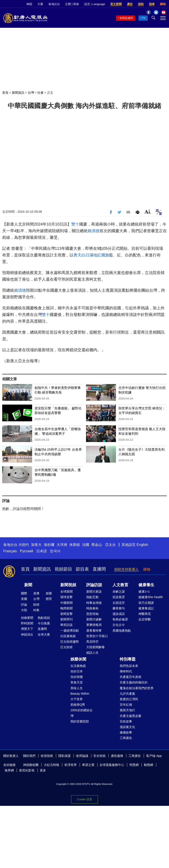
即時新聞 (27, 623)
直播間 (99, 569)
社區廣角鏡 (68, 636)
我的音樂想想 (80, 721)
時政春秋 (92, 608)
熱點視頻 (44, 618)
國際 (24, 593)
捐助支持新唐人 (127, 569)
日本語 (42, 551)
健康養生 (146, 585)
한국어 (55, 551)
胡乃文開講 (146, 603)
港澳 (36, 593)
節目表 (82, 569)
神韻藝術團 (31, 765)
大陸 (24, 610)
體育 (49, 599)
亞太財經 (66, 647)
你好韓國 (77, 677)
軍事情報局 (94, 625)
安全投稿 (99, 756)
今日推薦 (44, 623)
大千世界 (77, 699)
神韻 (29, 4)
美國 (24, 599)
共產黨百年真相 (130, 677)
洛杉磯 (49, 545)
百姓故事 (126, 721)
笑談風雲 (119, 597)
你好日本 (77, 671)
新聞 (28, 585)
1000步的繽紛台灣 (82, 713)
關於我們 (29, 756)
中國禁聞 (66, 603)
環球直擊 (66, 597)
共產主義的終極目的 (134, 682)
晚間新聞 (66, 608)
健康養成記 (146, 608)
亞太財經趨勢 (70, 642)
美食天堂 (77, 682)
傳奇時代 (126, 671)
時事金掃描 (94, 603)
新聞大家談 (94, 592)
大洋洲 (62, 545)
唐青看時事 (94, 631)
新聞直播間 (126, 18)
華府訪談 (66, 625)
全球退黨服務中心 (112, 765)
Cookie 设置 (84, 799)
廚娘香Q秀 (78, 705)
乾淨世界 (71, 765)
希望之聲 (88, 765)
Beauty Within (80, 694)
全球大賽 (44, 635)
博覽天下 (27, 629)
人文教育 (120, 585)
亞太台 (110, 545)
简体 (76, 4)
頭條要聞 (27, 618)
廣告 (130, 4)
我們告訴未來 (129, 666)
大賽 (40, 4)
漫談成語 (119, 614)
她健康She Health (151, 597)
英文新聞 (116, 4)
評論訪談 (94, 585)
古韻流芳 (119, 603)
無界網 (9, 770)
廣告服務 (117, 756)
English (142, 545)
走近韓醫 (145, 619)
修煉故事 (126, 732)
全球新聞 (66, 592)
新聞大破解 (94, 619)
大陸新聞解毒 (96, 647)
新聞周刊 (66, 619)
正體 (68, 4)
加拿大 (36, 545)
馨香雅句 (119, 608)
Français (10, 551)
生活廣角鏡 (78, 666)
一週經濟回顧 (70, 631)
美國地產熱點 (122, 631)
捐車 (152, 4)
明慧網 (134, 765)
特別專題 (128, 659)
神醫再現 (145, 614)
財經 (36, 605)
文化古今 (119, 625)
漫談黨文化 (127, 727)
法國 (86, 545)
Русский (27, 551)
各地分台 (54, 4)
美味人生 (77, 688)
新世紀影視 (27, 770)
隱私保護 (64, 756)
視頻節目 (63, 569)
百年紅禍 (126, 705)
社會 (40, 93)
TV (144, 18)
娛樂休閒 (78, 659)
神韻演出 (27, 635)
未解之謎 (119, 592)
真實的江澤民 (129, 699)
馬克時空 (92, 642)
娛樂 (49, 593)
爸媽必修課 (120, 619)
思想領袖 (92, 614)
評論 (24, 605)
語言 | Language (95, 4)
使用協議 (82, 756)
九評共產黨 (127, 694)
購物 (163, 4)
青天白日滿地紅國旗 (91, 255)
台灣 (31, 93)
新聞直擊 (66, 614)
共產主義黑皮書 (130, 716)
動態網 (149, 765)
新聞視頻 (68, 585)
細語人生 (92, 653)
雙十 (75, 224)
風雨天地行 (127, 710)
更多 (43, 770)
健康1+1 (144, 592)
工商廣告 (126, 738)
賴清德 (94, 231)
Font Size (148, 212)
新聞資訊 (18, 93)
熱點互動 (92, 597)
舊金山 (97, 545)
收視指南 (47, 756)
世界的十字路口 (97, 636)
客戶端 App (154, 756)
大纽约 (24, 545)
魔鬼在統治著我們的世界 (137, 688)
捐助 (141, 4)
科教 (36, 610)
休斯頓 (75, 545)
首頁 (5, 93)
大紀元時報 (51, 765)
